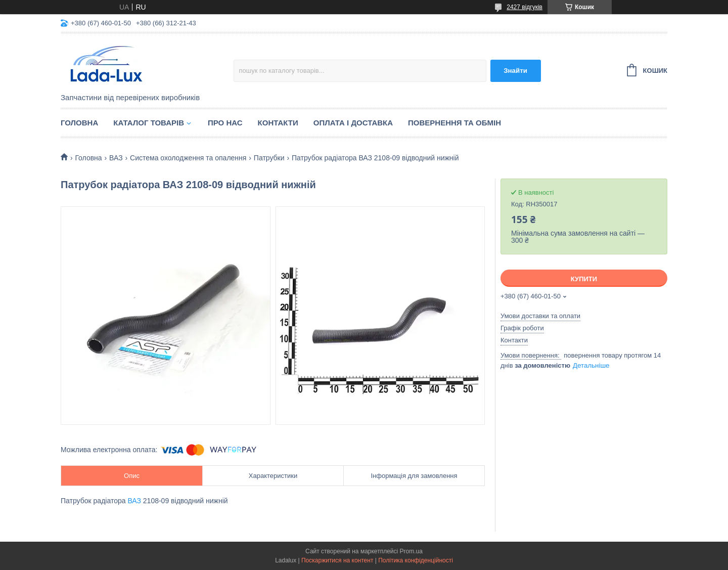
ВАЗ (116, 158)
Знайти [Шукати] (515, 71)
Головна (79, 123)
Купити (584, 279)
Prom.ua (411, 551)
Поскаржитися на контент (337, 560)
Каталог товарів (149, 123)
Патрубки (269, 158)
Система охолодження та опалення (188, 158)
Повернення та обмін (454, 123)
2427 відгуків (525, 7)
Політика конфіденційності (416, 560)
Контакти (278, 123)
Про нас (225, 123)
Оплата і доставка (353, 123)
